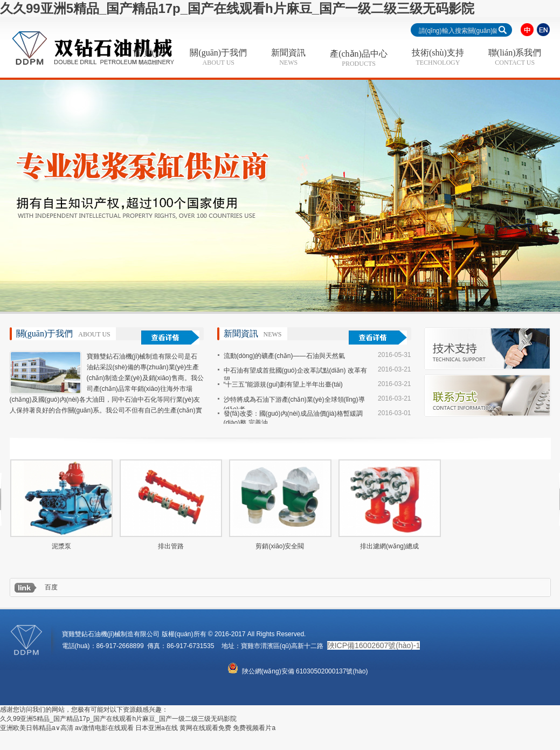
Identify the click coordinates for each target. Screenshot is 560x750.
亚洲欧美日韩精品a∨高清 (37, 728)
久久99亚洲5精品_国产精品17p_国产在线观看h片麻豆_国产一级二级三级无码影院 (237, 8)
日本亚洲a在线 (157, 728)
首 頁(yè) (149, 57)
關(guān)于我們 (218, 57)
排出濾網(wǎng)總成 (389, 546)
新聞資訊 (288, 57)
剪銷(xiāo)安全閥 (280, 546)
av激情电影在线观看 (104, 728)
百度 (51, 587)
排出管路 (171, 546)
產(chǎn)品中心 (359, 59)
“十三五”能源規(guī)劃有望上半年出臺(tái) (283, 384)
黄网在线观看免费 (205, 728)
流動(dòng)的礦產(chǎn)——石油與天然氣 (284, 356)
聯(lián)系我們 (515, 57)
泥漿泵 (61, 546)
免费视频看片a (254, 728)
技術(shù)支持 (438, 57)
